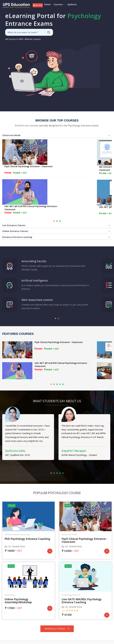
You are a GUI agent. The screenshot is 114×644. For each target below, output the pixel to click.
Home (47, 4)
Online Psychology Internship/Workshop (18, 601)
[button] (54, 221)
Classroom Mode (56, 135)
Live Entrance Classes (56, 225)
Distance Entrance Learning (56, 237)
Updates (72, 4)
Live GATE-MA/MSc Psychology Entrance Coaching (82, 601)
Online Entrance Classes (56, 231)
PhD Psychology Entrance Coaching (27, 539)
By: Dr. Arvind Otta (15, 546)
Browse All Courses (57, 629)
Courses (59, 4)
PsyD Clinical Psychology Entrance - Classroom (28, 166)
